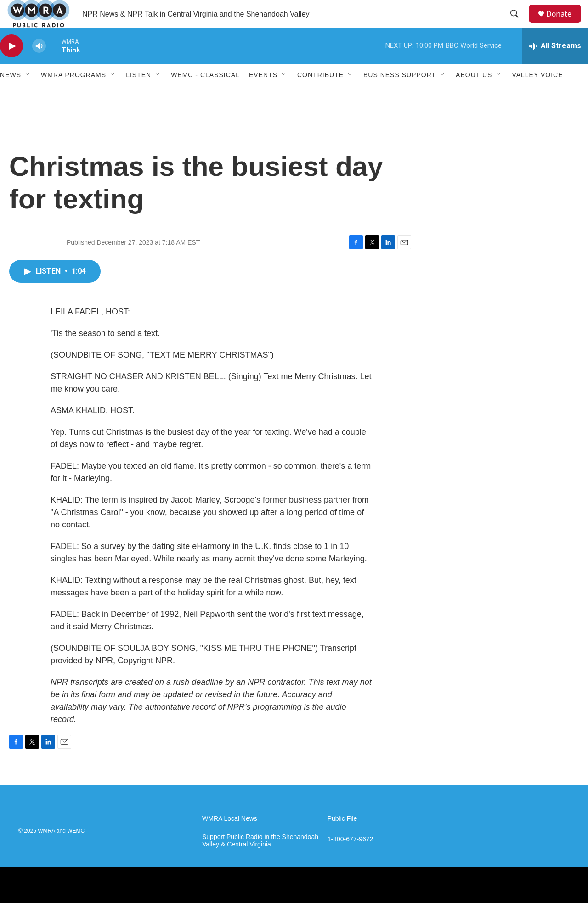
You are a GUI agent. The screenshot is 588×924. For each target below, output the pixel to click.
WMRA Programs (73, 95)
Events (263, 95)
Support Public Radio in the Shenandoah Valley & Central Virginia (260, 861)
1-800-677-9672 (351, 860)
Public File (342, 839)
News (11, 95)
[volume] (39, 67)
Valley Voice (537, 95)
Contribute (320, 95)
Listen (139, 95)
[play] (11, 67)
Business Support (400, 95)
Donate (565, 24)
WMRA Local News (230, 839)
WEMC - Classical (205, 95)
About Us (474, 95)
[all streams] (555, 67)
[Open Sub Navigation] (28, 95)
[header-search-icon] (519, 24)
